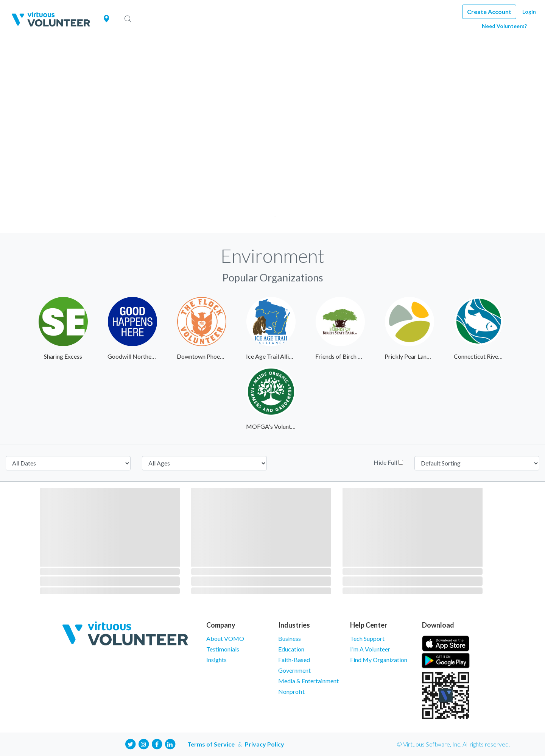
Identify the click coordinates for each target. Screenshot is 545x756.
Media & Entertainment (308, 681)
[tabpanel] (272, 135)
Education (291, 649)
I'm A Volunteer (370, 649)
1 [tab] (273, 214)
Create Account (489, 12)
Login (529, 12)
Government (294, 670)
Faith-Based (294, 660)
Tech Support (367, 638)
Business (290, 638)
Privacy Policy (265, 744)
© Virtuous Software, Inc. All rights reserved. (453, 744)
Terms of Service (211, 744)
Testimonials (223, 649)
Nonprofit (291, 691)
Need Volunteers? (504, 26)
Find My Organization (379, 660)
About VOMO (225, 638)
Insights (216, 660)
